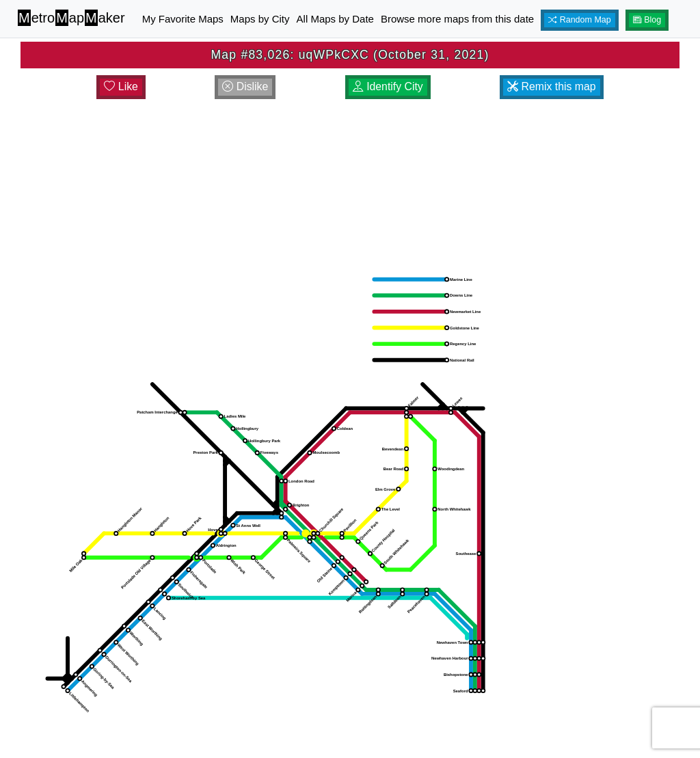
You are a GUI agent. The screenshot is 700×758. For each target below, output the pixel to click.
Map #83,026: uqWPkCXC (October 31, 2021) (350, 55)
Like (121, 86)
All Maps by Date (335, 19)
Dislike (245, 86)
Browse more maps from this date (457, 19)
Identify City (388, 86)
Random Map (580, 20)
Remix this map (551, 86)
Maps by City (260, 19)
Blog (647, 20)
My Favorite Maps (183, 19)
